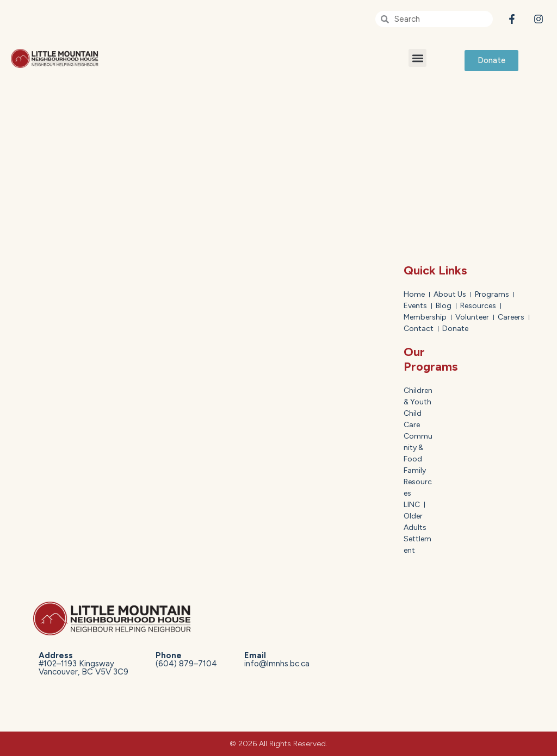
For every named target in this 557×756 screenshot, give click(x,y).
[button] (417, 58)
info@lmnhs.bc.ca (277, 660)
